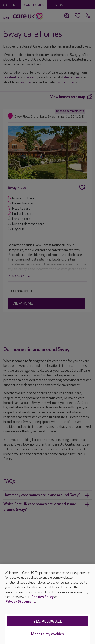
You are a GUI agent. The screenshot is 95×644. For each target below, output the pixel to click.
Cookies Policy (42, 597)
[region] (47, 604)
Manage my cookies (47, 634)
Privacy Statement (20, 602)
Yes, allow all (47, 621)
